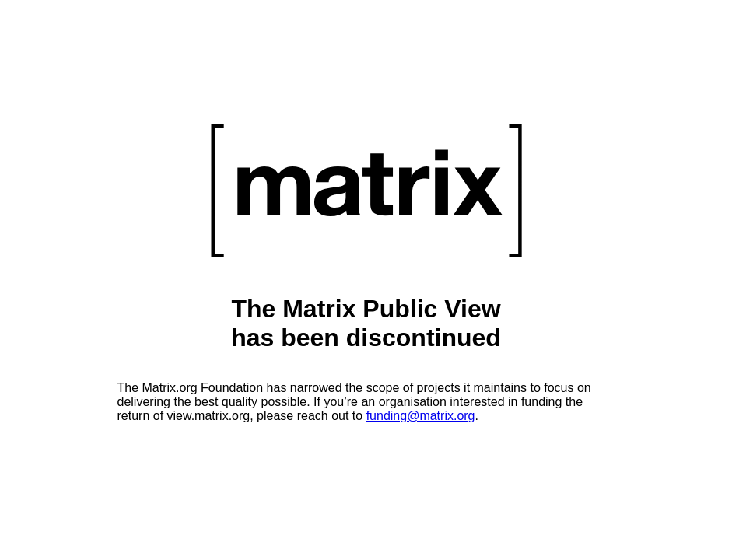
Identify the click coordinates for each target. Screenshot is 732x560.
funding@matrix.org (421, 416)
